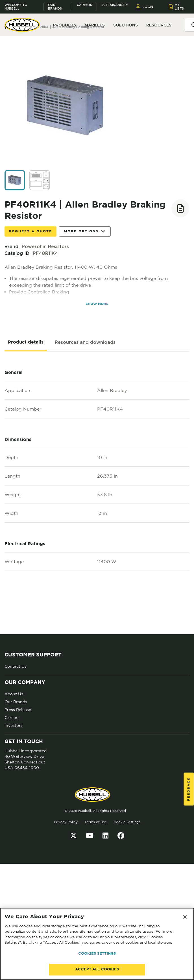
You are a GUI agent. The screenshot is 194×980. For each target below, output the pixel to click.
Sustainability (115, 5)
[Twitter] (73, 836)
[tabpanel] (97, 493)
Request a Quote (30, 231)
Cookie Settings (127, 822)
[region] (97, 944)
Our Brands (55, 7)
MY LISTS (176, 7)
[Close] (185, 917)
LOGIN (144, 7)
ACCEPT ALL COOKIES (97, 969)
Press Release (18, 710)
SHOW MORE (97, 304)
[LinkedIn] (105, 836)
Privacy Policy (66, 822)
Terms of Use (96, 822)
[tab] (26, 342)
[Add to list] (180, 208)
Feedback (189, 789)
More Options (85, 232)
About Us (14, 694)
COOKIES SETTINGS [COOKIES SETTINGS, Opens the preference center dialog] (97, 954)
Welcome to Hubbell (16, 7)
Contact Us (16, 666)
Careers (84, 5)
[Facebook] (121, 836)
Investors (14, 725)
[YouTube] (90, 836)
